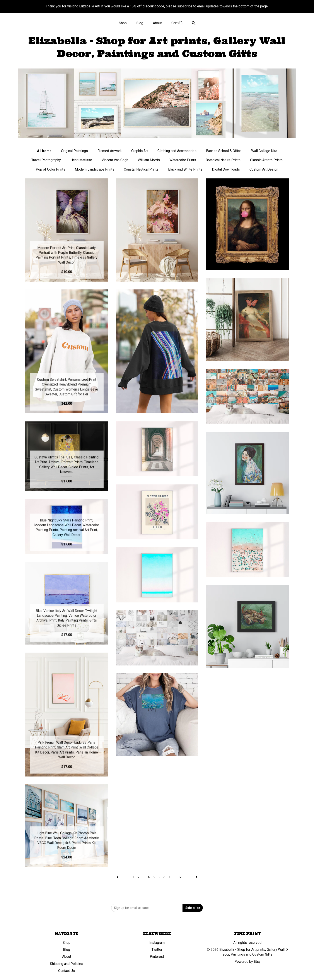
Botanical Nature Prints (223, 160)
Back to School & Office (224, 151)
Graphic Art (140, 151)
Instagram (157, 943)
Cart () (177, 23)
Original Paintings (74, 151)
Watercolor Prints (183, 160)
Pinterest (157, 957)
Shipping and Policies (67, 964)
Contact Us (67, 971)
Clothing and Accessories (177, 151)
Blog (140, 23)
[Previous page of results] (118, 877)
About (157, 23)
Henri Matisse (81, 160)
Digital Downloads (226, 169)
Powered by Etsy (247, 962)
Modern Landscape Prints (95, 169)
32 (180, 877)
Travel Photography (46, 160)
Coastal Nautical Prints (141, 169)
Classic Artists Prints (266, 160)
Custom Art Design (264, 169)
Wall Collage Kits (264, 151)
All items (44, 151)
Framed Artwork (110, 151)
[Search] (194, 24)
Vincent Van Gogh (115, 160)
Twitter (157, 950)
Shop (123, 23)
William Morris (149, 160)
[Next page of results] (197, 877)
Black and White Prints (185, 169)
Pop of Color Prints (50, 169)
